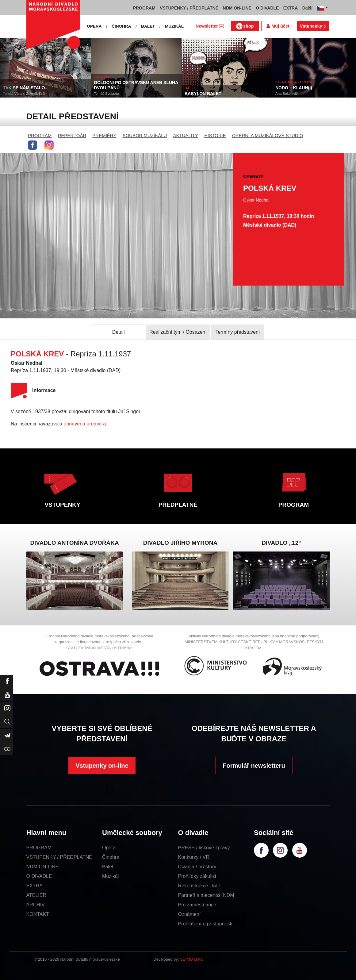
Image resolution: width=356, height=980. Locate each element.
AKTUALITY (186, 135)
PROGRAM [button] (144, 8)
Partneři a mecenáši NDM (206, 895)
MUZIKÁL (174, 26)
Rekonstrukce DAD (199, 886)
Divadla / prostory (197, 867)
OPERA (94, 26)
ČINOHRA (121, 26)
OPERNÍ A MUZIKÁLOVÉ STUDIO (268, 135)
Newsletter (210, 26)
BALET (148, 26)
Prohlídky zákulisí (197, 876)
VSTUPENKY (62, 505)
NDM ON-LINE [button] (237, 8)
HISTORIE (215, 135)
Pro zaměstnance (197, 905)
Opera (109, 848)
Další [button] (307, 8)
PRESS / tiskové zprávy (204, 848)
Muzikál (110, 876)
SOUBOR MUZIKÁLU (145, 135)
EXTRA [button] (291, 8)
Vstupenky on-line (102, 766)
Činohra (111, 857)
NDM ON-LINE (43, 867)
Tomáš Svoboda (106, 94)
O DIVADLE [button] (267, 8)
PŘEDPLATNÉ (178, 505)
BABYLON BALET (203, 94)
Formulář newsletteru (254, 766)
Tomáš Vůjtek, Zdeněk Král (24, 94)
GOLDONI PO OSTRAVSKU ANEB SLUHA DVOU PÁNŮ (136, 85)
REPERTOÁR (72, 135)
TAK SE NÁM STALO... (26, 88)
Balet (108, 867)
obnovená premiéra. (86, 424)
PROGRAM (40, 135)
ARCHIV (36, 905)
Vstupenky (313, 26)
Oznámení (189, 914)
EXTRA (34, 886)
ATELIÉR (36, 895)
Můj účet (278, 26)
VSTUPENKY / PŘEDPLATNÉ (59, 857)
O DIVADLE (39, 876)
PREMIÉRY (104, 135)
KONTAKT (38, 914)
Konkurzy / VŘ (194, 857)
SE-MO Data (191, 959)
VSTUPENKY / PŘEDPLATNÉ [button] (189, 8)
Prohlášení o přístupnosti (205, 924)
